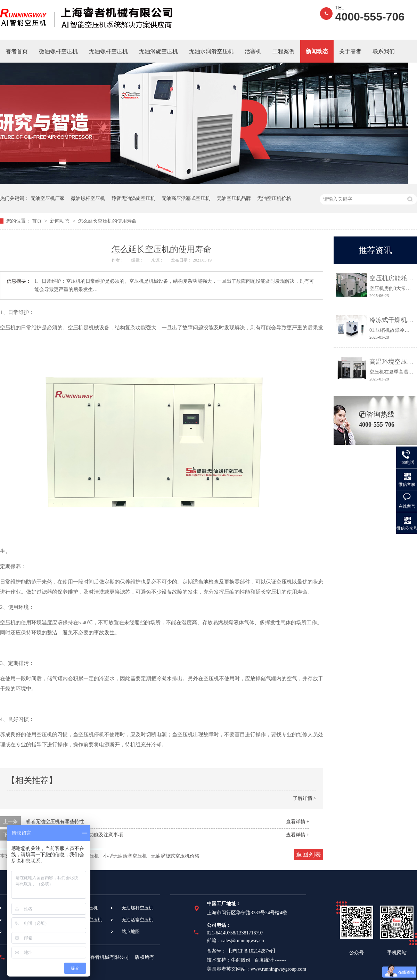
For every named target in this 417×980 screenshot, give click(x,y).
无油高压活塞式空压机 (186, 198)
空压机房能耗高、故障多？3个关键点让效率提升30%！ (391, 278)
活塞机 (253, 51)
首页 (38, 221)
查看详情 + (298, 822)
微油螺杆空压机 (58, 51)
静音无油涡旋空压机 (133, 198)
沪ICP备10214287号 (252, 951)
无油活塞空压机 (137, 920)
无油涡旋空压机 (158, 51)
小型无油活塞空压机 (125, 856)
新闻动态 (317, 51)
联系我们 (384, 51)
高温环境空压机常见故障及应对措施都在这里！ (391, 362)
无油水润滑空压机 (211, 51)
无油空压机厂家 (48, 198)
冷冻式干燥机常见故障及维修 (391, 320)
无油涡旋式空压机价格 (175, 856)
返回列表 (309, 854)
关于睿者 (350, 51)
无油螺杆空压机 (108, 51)
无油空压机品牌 (234, 198)
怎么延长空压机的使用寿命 (107, 221)
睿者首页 (17, 51)
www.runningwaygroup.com (278, 969)
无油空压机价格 (274, 198)
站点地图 (131, 931)
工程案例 (284, 51)
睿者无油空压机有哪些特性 (55, 822)
